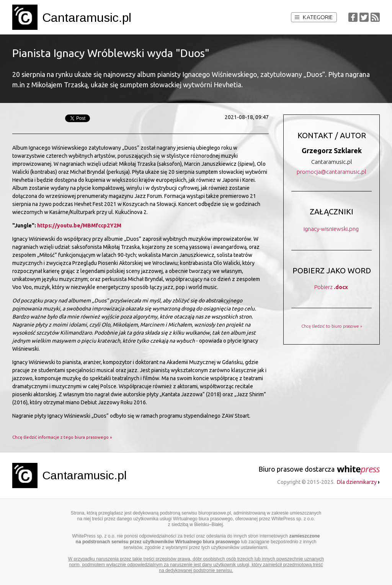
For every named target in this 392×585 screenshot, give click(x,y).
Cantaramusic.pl (87, 18)
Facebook (353, 17)
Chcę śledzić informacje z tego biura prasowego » (62, 437)
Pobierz (331, 287)
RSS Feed (375, 17)
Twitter (364, 17)
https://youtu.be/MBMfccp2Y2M (79, 226)
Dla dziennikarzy (358, 482)
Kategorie (314, 17)
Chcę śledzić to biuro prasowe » (332, 326)
